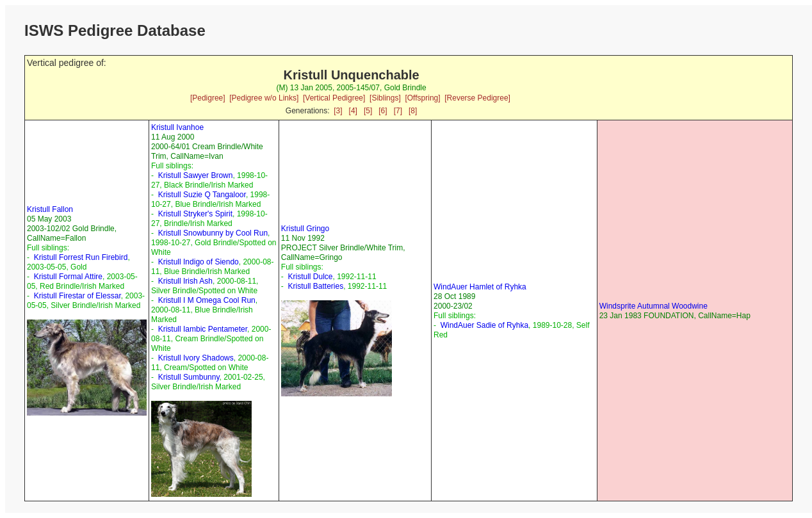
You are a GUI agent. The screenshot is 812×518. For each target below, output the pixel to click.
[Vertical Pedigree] (334, 98)
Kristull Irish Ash (185, 281)
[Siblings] (385, 98)
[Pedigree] (208, 98)
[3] (338, 111)
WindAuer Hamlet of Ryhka (480, 287)
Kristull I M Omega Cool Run (207, 300)
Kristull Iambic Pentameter (203, 329)
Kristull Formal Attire (68, 277)
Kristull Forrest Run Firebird (81, 257)
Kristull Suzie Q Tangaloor (202, 195)
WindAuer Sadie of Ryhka (484, 325)
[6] (383, 111)
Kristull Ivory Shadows (196, 358)
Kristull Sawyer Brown (196, 175)
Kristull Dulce (310, 277)
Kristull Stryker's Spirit (195, 214)
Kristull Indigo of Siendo (199, 262)
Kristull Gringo (305, 229)
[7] (398, 111)
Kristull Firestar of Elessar (77, 296)
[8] (413, 111)
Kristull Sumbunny (189, 377)
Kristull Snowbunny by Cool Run (213, 233)
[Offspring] (422, 98)
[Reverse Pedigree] (477, 98)
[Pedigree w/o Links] (264, 98)
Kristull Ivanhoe (177, 127)
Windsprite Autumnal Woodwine (654, 306)
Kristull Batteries (315, 286)
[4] (353, 111)
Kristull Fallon (50, 209)
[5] (368, 111)
